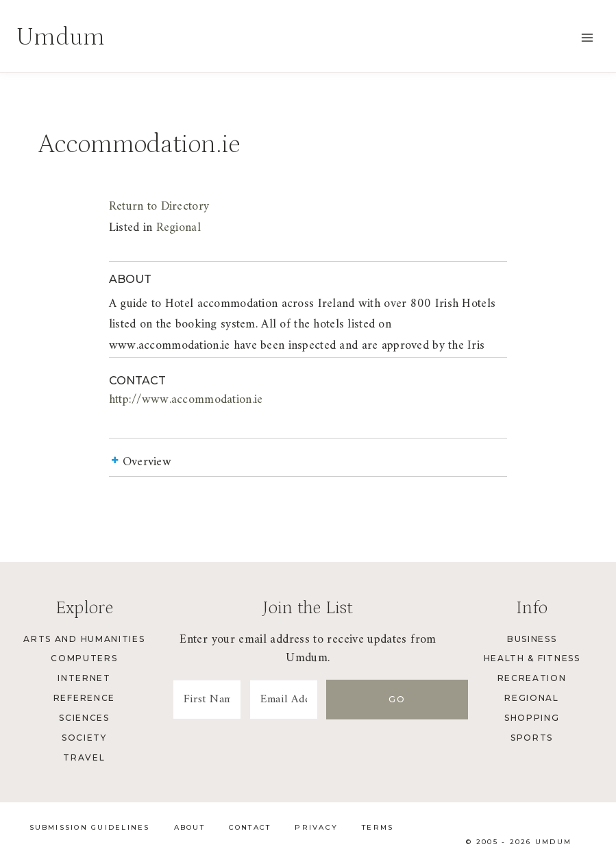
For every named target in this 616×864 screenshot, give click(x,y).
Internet (84, 678)
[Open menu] (587, 37)
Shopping (532, 718)
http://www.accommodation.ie (186, 400)
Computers (84, 658)
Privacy (316, 827)
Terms (378, 827)
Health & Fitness (532, 658)
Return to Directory (159, 207)
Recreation (532, 678)
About (189, 827)
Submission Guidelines (90, 827)
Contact (250, 827)
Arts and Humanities (84, 639)
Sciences (84, 718)
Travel (84, 757)
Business (532, 639)
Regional (178, 228)
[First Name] (219, 700)
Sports (532, 738)
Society (84, 738)
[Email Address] (321, 700)
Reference (84, 698)
